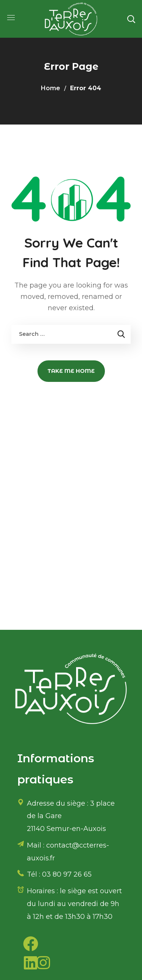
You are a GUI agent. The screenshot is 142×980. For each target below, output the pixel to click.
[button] (131, 19)
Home (51, 88)
